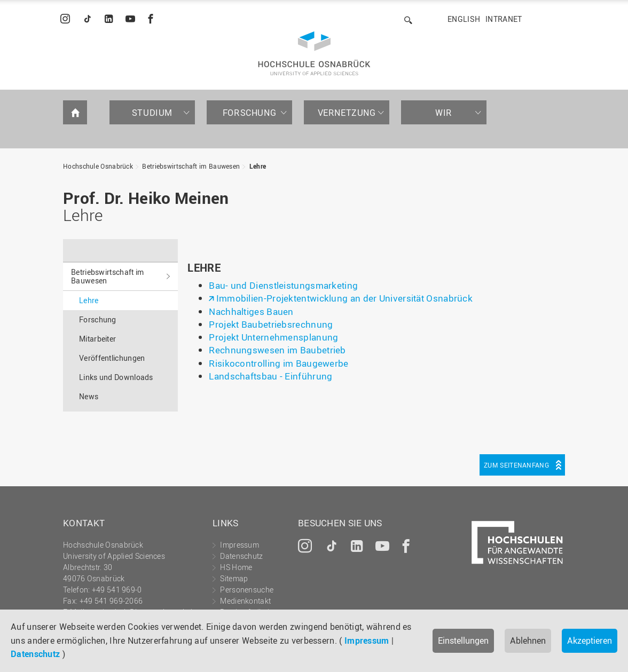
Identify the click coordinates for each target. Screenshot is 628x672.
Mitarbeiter (97, 339)
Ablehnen (528, 641)
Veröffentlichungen (112, 358)
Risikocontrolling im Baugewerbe (278, 363)
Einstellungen (463, 641)
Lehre (258, 166)
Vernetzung (347, 113)
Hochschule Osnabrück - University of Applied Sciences (314, 53)
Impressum (367, 641)
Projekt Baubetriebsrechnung (271, 324)
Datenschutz (35, 654)
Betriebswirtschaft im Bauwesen (191, 166)
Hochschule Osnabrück (98, 166)
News (89, 396)
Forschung (249, 113)
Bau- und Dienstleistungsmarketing (283, 285)
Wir (444, 113)
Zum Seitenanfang (516, 465)
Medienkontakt (245, 601)
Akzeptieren (590, 641)
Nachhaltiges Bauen (251, 311)
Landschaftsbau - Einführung (270, 376)
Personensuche (247, 590)
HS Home (236, 567)
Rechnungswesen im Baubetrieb (277, 350)
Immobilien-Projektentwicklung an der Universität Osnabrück (344, 298)
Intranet (504, 19)
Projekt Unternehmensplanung (273, 337)
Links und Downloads (116, 377)
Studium (152, 113)
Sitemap (234, 578)
